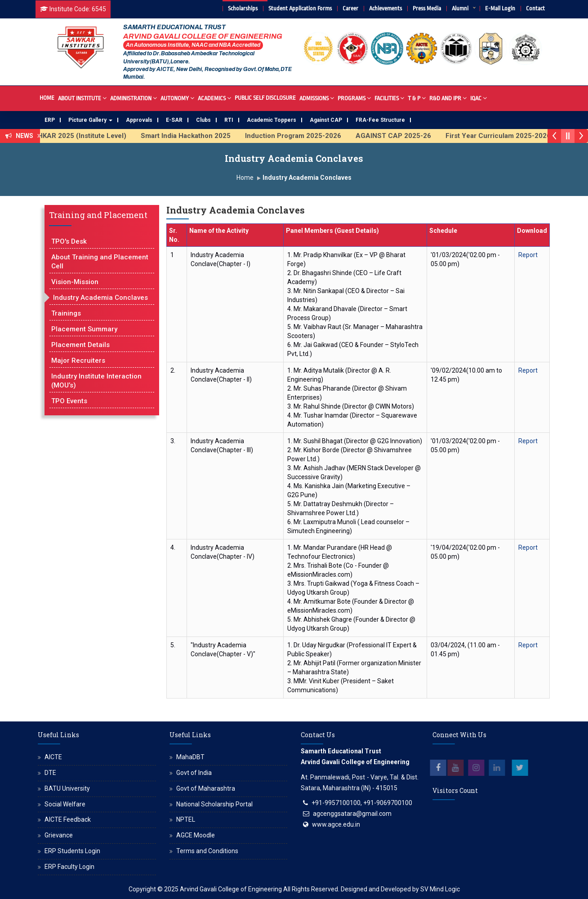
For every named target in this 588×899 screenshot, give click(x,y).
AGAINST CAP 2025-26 (400, 136)
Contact (535, 8)
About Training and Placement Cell (100, 262)
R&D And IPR (448, 98)
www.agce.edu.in (336, 824)
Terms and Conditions (207, 851)
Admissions (317, 98)
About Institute (82, 98)
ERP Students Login (72, 851)
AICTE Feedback (68, 819)
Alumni (460, 8)
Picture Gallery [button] (90, 120)
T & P (417, 98)
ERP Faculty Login (69, 867)
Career (350, 8)
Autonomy (177, 98)
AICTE (53, 757)
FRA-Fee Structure (380, 120)
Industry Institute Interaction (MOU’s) (96, 381)
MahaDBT (190, 757)
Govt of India (194, 773)
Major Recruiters (78, 360)
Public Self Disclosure (265, 98)
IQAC (479, 98)
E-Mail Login (500, 8)
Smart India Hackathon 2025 (192, 136)
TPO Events (69, 401)
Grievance (59, 835)
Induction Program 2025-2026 (299, 136)
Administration (134, 98)
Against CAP (326, 120)
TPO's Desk (69, 241)
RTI (229, 120)
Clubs (203, 120)
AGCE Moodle (196, 835)
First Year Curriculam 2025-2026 (504, 136)
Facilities (389, 98)
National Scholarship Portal (214, 804)
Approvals (139, 120)
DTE (50, 773)
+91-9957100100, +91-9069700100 (362, 803)
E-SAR (174, 120)
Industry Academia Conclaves (100, 298)
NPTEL (186, 819)
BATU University (67, 788)
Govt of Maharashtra (206, 788)
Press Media (427, 8)
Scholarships (243, 8)
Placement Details (80, 345)
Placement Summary (84, 329)
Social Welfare (65, 804)
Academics (214, 98)
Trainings (66, 313)
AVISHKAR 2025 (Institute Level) (81, 136)
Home (47, 98)
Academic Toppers (272, 120)
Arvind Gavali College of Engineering (231, 889)
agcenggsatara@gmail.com (352, 814)
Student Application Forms (300, 8)
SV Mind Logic (440, 889)
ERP (50, 120)
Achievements (385, 8)
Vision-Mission (75, 282)
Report (528, 255)
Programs (354, 98)
